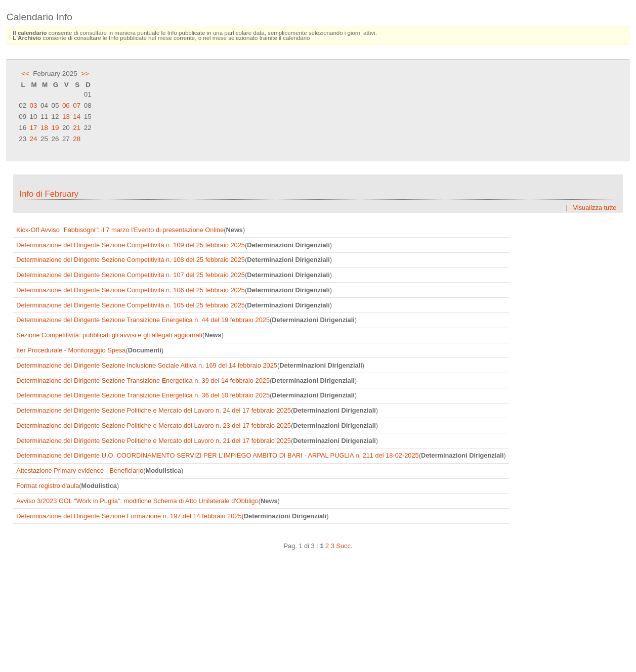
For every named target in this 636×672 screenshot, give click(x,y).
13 (66, 117)
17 (34, 128)
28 (77, 139)
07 (77, 105)
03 (34, 105)
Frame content (318, 414)
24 (34, 139)
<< (25, 74)
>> (85, 74)
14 (77, 117)
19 (55, 128)
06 (66, 105)
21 (77, 128)
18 (44, 128)
